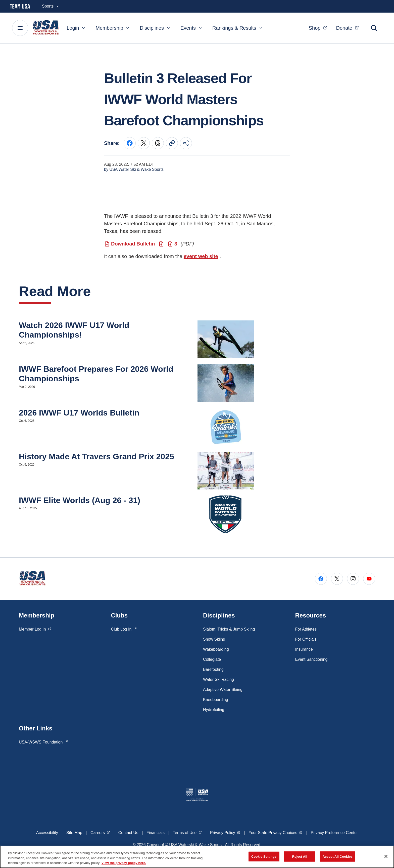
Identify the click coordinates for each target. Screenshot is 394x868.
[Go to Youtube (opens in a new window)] (369, 579)
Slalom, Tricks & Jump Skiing (229, 629)
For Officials (306, 639)
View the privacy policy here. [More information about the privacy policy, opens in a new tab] (124, 863)
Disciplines (155, 28)
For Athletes (306, 629)
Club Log (124, 629)
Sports (51, 6)
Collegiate (212, 659)
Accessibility (47, 833)
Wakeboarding (216, 649)
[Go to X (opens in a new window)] (337, 579)
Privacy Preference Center (334, 833)
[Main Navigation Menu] (20, 28)
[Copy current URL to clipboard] (172, 143)
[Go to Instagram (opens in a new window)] (353, 579)
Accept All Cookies (337, 856)
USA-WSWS (43, 742)
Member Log (35, 629)
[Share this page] (186, 143)
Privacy (225, 832)
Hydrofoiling (214, 710)
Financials (156, 833)
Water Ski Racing (218, 679)
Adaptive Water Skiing (223, 690)
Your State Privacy (275, 832)
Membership (113, 28)
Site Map (74, 833)
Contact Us (128, 833)
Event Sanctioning (311, 659)
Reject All (300, 856)
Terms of (187, 832)
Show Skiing (214, 639)
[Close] (386, 856)
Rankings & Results (238, 28)
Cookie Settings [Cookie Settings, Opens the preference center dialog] (264, 856)
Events (192, 28)
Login (76, 28)
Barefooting (213, 669)
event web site (201, 256)
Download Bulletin (134, 244)
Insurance (304, 649)
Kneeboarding (216, 700)
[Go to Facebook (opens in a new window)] (321, 579)
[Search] (374, 28)
